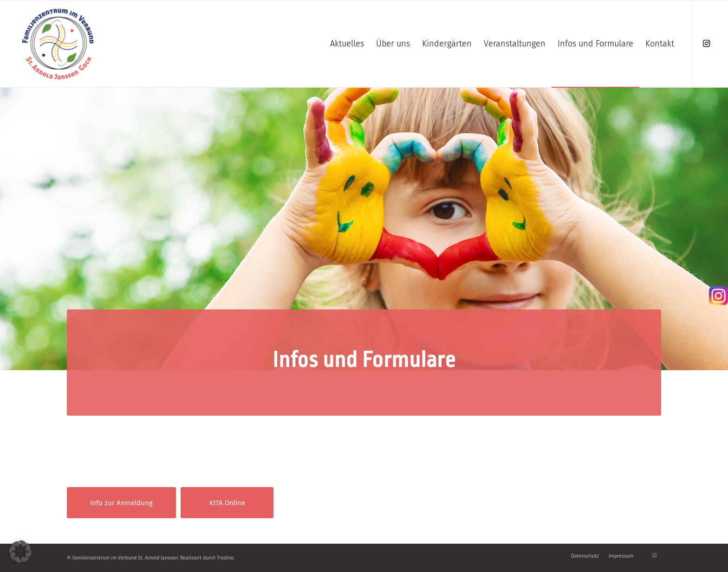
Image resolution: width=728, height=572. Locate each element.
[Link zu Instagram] (707, 44)
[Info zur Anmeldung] (121, 503)
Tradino (225, 558)
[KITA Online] (227, 503)
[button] (20, 552)
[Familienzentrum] (58, 44)
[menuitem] (347, 44)
